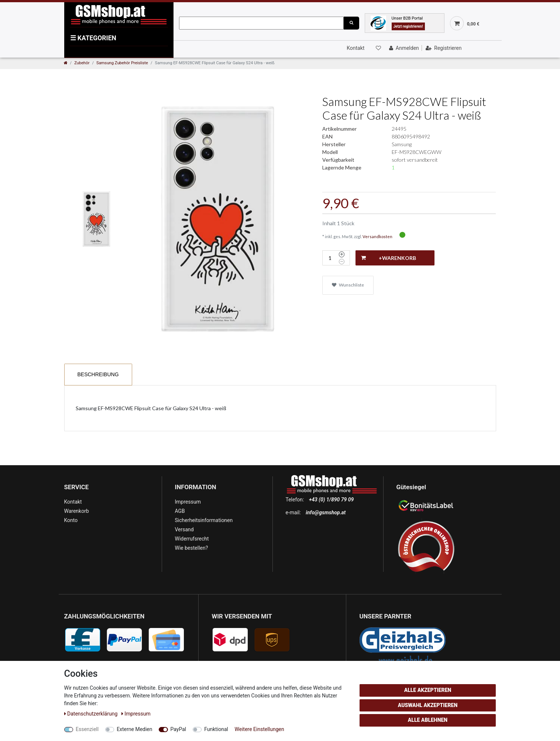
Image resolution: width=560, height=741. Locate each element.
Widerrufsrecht (192, 539)
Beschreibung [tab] (98, 374)
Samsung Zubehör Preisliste (122, 63)
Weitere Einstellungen (260, 729)
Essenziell (87, 729)
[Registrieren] (443, 48)
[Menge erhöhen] (342, 254)
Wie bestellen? (192, 548)
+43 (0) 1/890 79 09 (331, 500)
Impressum (188, 502)
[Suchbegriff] (261, 23)
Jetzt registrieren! (408, 26)
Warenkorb (77, 511)
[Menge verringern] (342, 262)
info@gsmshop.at (326, 512)
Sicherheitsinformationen (204, 520)
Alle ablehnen (428, 720)
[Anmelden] (403, 48)
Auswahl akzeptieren (428, 705)
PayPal (178, 729)
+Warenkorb (389, 258)
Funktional (216, 729)
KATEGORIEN (93, 38)
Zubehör (82, 63)
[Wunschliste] (378, 48)
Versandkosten (377, 236)
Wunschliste (348, 285)
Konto (71, 520)
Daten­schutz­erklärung (92, 714)
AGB (180, 511)
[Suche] (351, 23)
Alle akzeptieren (428, 690)
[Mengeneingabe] (330, 258)
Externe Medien (134, 729)
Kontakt (355, 48)
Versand (184, 529)
